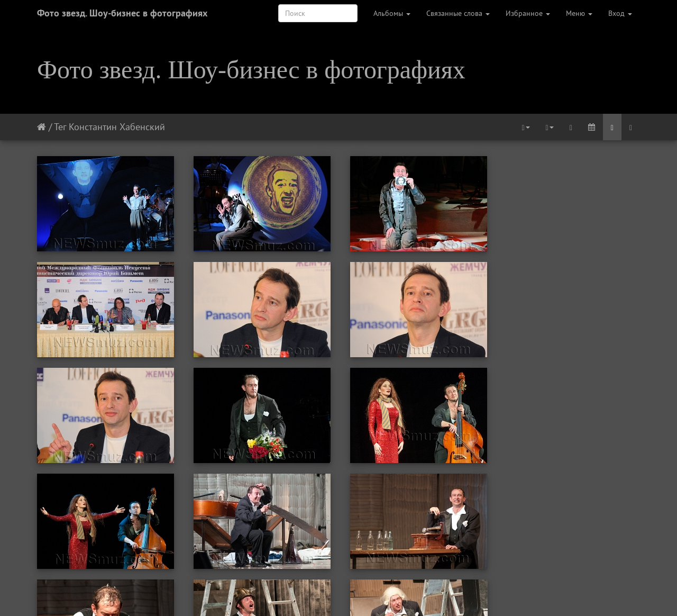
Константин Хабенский (117, 127)
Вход (620, 13)
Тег (60, 127)
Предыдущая (272, 594)
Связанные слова (458, 13)
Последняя (446, 594)
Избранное (528, 13)
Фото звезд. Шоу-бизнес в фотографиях (122, 13)
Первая (226, 594)
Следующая (396, 594)
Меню (579, 13)
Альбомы (392, 13)
